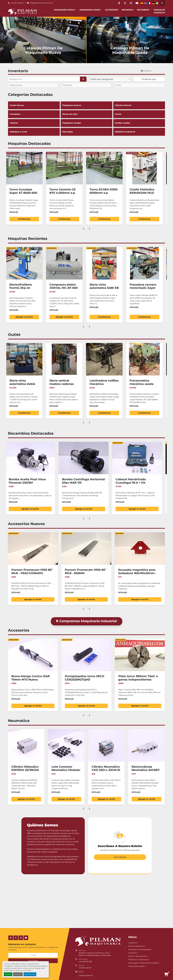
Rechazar (18, 974)
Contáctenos (20, 219)
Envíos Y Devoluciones (138, 956)
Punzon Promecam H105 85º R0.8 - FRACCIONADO (77, 571)
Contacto (159, 13)
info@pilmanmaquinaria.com (41, 3)
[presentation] (83, 228)
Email (81, 972)
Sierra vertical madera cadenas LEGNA (98, 384)
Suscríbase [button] (120, 857)
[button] (65, 10)
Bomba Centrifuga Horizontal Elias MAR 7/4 (132, 481)
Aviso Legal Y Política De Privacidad (143, 963)
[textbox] (18, 85)
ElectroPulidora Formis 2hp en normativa (57, 288)
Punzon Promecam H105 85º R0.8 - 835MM (131, 571)
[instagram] (131, 3)
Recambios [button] (143, 10)
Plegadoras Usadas (87, 123)
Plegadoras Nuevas (87, 105)
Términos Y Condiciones (138, 960)
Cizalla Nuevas (34, 105)
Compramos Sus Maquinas (139, 949)
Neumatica (128, 10)
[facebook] (119, 3)
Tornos (139, 114)
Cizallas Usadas (139, 123)
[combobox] (110, 79)
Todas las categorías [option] (101, 79)
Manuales (159, 10)
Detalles (10, 212)
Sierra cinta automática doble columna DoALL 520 (60, 384)
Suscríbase (33, 961)
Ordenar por (149, 79)
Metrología (87, 132)
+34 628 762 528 (85, 962)
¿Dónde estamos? (86, 975)
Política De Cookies (136, 966)
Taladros (34, 123)
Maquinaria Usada (90, 10)
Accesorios (112, 10)
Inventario (132, 943)
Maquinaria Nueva (64, 10)
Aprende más (30, 974)
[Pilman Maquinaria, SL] (98, 941)
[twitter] (125, 3)
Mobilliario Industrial (139, 132)
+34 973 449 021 (17, 3)
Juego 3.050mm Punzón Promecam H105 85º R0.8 (21, 571)
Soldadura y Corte (34, 132)
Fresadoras (34, 114)
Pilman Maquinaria (136, 946)
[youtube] (137, 3)
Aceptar (8, 974)
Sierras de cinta (70, 114)
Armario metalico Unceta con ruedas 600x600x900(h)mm (25, 481)
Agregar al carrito (60, 317)
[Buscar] (44, 79)
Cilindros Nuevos (139, 105)
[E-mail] (33, 955)
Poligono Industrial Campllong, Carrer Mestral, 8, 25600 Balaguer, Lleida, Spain (95, 954)
